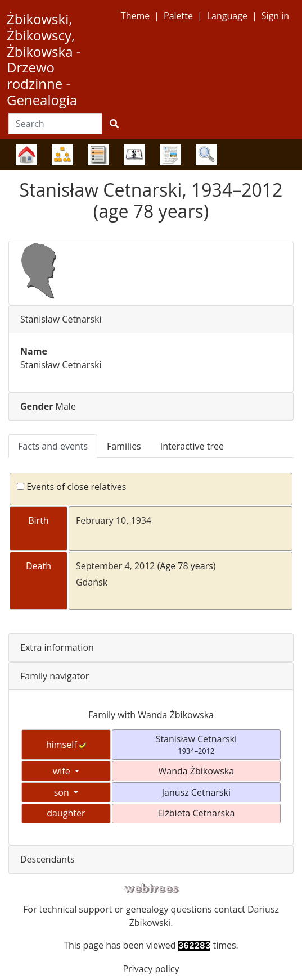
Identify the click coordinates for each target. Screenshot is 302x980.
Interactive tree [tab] (192, 446)
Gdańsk (92, 582)
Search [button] (206, 155)
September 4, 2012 (116, 566)
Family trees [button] (26, 155)
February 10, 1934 (114, 520)
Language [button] (227, 16)
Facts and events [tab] (53, 446)
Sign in (275, 16)
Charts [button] (62, 155)
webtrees (151, 889)
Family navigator (55, 676)
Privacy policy (151, 969)
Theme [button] (135, 16)
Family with (151, 715)
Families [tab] (124, 446)
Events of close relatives (71, 487)
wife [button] (63, 771)
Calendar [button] (134, 155)
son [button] (63, 792)
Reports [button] (170, 155)
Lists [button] (98, 155)
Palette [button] (178, 16)
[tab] (151, 319)
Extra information (57, 647)
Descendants (48, 859)
